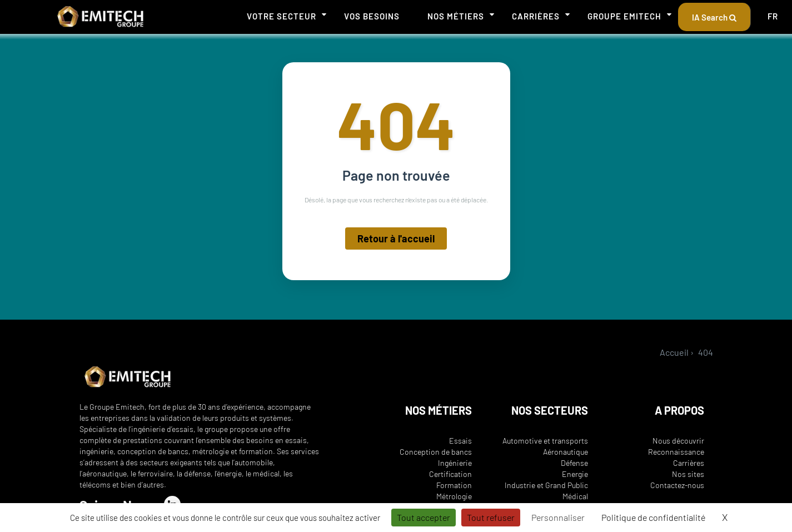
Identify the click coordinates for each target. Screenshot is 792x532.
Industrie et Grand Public (546, 485)
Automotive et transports (545, 441)
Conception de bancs (436, 452)
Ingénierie (455, 463)
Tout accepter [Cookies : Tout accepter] (424, 517)
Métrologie (454, 496)
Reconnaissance (676, 452)
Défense (574, 463)
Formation (454, 485)
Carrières (536, 16)
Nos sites (688, 474)
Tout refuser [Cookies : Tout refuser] (491, 517)
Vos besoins (372, 16)
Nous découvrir (678, 441)
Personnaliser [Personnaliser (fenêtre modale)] (558, 517)
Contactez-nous (677, 485)
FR (773, 16)
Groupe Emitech (624, 16)
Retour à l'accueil (396, 240)
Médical (575, 496)
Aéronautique (566, 452)
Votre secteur (282, 16)
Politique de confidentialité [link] (653, 517)
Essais (460, 441)
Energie (575, 474)
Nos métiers (456, 16)
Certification (450, 474)
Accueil (674, 352)
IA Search (714, 17)
